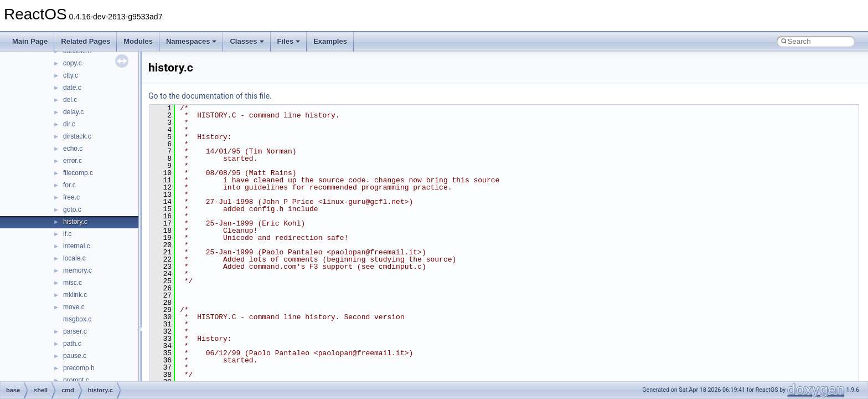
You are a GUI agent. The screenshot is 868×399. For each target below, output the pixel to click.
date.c (72, 88)
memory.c (77, 270)
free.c (71, 197)
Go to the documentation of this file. (210, 96)
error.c (73, 161)
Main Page (30, 41)
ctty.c (71, 75)
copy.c (73, 63)
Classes (247, 41)
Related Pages (86, 41)
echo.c (73, 149)
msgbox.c (77, 319)
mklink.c (75, 295)
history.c (75, 222)
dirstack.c (77, 136)
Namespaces (192, 41)
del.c (70, 100)
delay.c (73, 112)
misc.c (73, 283)
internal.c (77, 246)
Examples (330, 41)
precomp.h (79, 368)
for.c (69, 185)
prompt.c (76, 380)
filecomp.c (78, 173)
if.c (67, 234)
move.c (74, 307)
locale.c (74, 258)
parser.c (75, 331)
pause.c (75, 356)
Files (289, 41)
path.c (72, 344)
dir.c (69, 124)
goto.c (72, 209)
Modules (138, 41)
